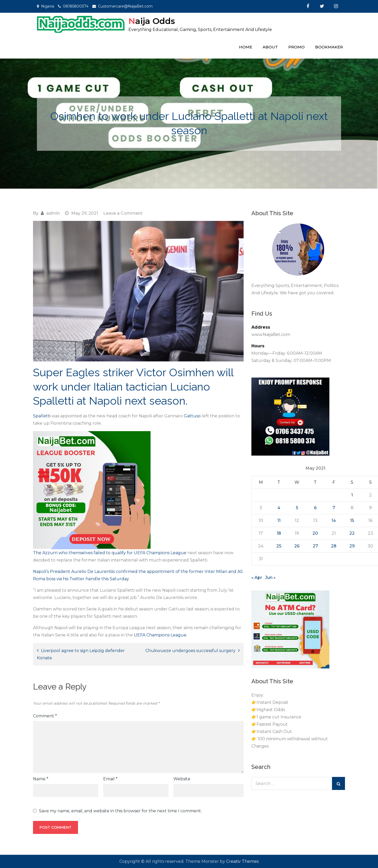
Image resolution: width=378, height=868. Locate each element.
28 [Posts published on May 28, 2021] (334, 546)
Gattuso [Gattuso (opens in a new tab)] (192, 416)
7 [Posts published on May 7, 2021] (334, 508)
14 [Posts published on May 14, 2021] (334, 521)
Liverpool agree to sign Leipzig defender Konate (81, 654)
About (270, 47)
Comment (45, 716)
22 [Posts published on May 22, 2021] (352, 533)
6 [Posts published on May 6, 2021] (315, 508)
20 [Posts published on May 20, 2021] (315, 533)
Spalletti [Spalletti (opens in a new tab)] (42, 416)
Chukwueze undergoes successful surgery (190, 651)
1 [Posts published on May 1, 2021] (352, 495)
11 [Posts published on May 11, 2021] (279, 521)
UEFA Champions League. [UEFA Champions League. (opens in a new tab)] (161, 635)
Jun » (270, 577)
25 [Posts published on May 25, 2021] (279, 546)
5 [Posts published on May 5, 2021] (297, 508)
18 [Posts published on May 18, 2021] (279, 533)
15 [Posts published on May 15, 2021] (352, 521)
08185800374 (76, 6)
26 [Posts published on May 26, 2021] (297, 546)
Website (182, 779)
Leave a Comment (123, 213)
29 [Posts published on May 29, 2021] (352, 546)
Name (41, 779)
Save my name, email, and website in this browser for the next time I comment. (120, 811)
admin (53, 213)
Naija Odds (152, 21)
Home (246, 47)
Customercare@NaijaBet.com (125, 6)
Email (110, 779)
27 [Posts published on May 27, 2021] (315, 546)
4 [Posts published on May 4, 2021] (279, 508)
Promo (296, 47)
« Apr (257, 577)
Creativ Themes (242, 861)
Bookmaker (329, 47)
